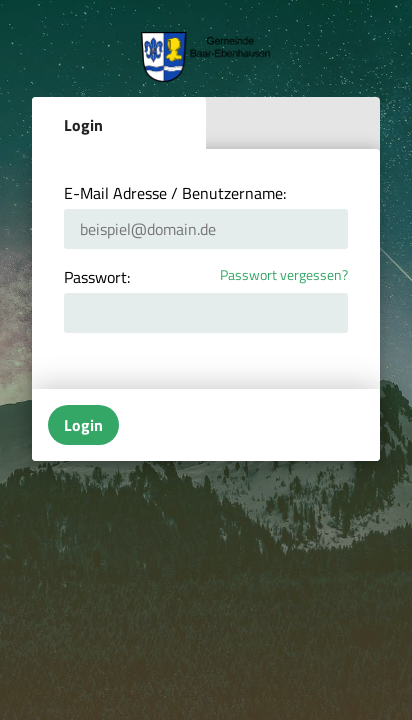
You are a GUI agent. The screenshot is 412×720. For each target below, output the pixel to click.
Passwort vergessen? (284, 275)
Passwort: (97, 277)
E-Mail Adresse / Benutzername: (175, 193)
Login (83, 125)
